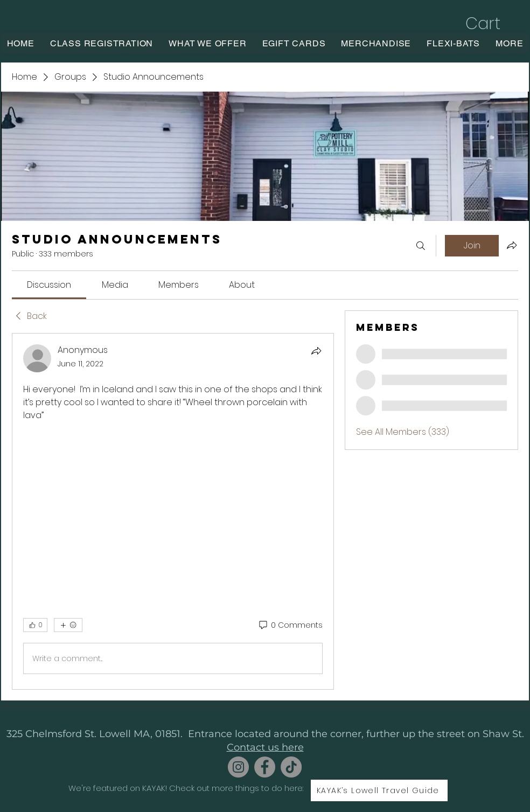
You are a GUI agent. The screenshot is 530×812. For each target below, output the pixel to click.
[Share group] (512, 245)
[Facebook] (265, 767)
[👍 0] (35, 625)
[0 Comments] (290, 626)
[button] (494, 23)
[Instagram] (238, 767)
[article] (173, 511)
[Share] (316, 351)
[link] (49, 285)
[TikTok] (291, 767)
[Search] (421, 246)
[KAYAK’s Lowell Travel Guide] (379, 790)
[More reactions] (68, 625)
